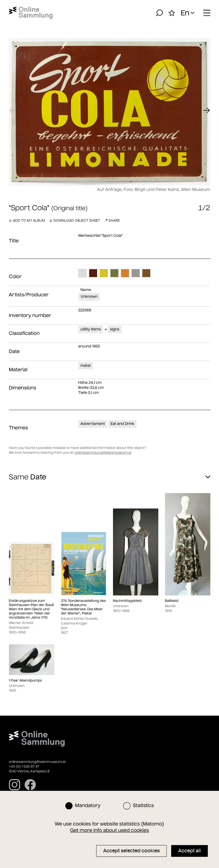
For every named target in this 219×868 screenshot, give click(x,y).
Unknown (89, 296)
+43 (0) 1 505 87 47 (24, 767)
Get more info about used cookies (110, 830)
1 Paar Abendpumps (25, 681)
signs (115, 329)
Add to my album (27, 220)
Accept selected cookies (131, 851)
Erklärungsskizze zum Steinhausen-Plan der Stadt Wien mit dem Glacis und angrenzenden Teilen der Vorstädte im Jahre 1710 (32, 609)
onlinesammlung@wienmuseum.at (103, 453)
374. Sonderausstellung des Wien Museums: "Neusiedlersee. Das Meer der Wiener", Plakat (83, 607)
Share (112, 220)
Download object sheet (75, 220)
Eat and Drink (122, 424)
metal (86, 366)
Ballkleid (172, 601)
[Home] (31, 13)
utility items (91, 329)
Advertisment (93, 424)
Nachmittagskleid (127, 601)
